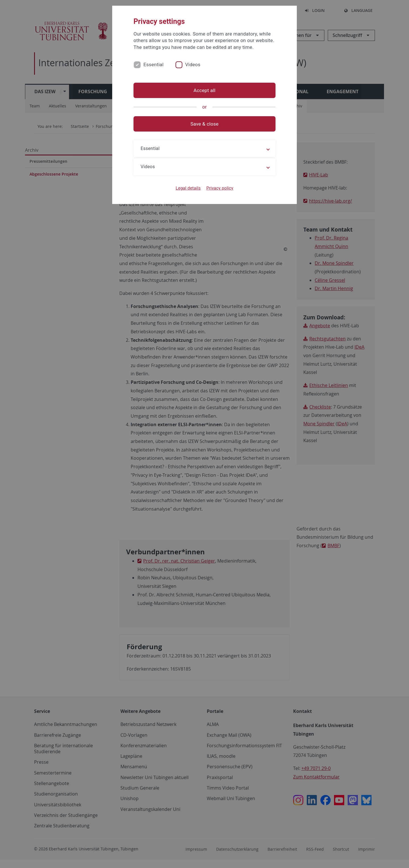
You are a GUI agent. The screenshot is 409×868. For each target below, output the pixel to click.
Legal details (188, 188)
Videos (193, 64)
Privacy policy (220, 188)
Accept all (204, 90)
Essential (154, 64)
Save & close (205, 124)
